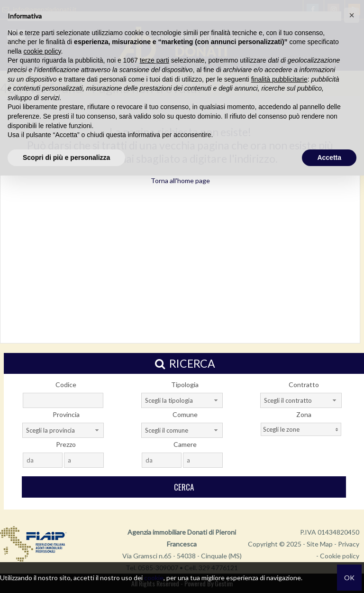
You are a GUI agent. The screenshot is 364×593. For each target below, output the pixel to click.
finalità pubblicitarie (279, 79)
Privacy (349, 544)
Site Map (320, 544)
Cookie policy (340, 556)
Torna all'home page (180, 181)
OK (349, 578)
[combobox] (182, 400)
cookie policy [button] (42, 51)
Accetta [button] (329, 158)
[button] (352, 15)
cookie (154, 578)
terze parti (155, 60)
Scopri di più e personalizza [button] (66, 158)
